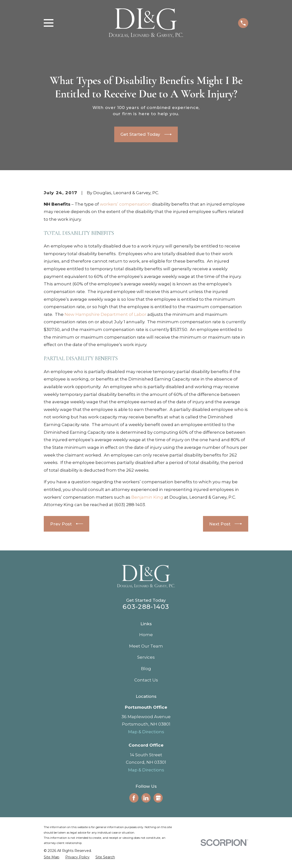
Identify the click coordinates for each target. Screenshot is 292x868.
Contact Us (146, 680)
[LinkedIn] (146, 798)
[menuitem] (52, 857)
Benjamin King (147, 497)
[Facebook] (134, 798)
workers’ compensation (125, 204)
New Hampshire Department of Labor (106, 314)
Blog (146, 669)
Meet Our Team (146, 646)
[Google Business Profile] (158, 798)
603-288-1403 (146, 607)
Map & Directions (146, 732)
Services (146, 657)
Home (146, 635)
